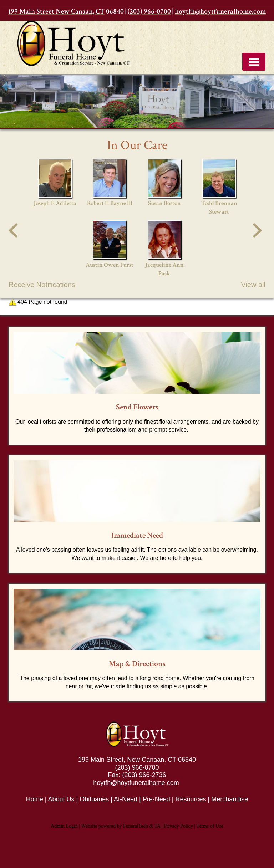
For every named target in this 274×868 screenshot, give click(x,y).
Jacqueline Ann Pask (164, 269)
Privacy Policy (178, 826)
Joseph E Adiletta (55, 203)
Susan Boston (164, 203)
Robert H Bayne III (110, 203)
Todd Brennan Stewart (219, 208)
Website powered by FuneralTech (115, 826)
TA (157, 826)
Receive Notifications (42, 285)
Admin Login (64, 826)
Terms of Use (210, 826)
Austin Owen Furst (110, 265)
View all (253, 285)
